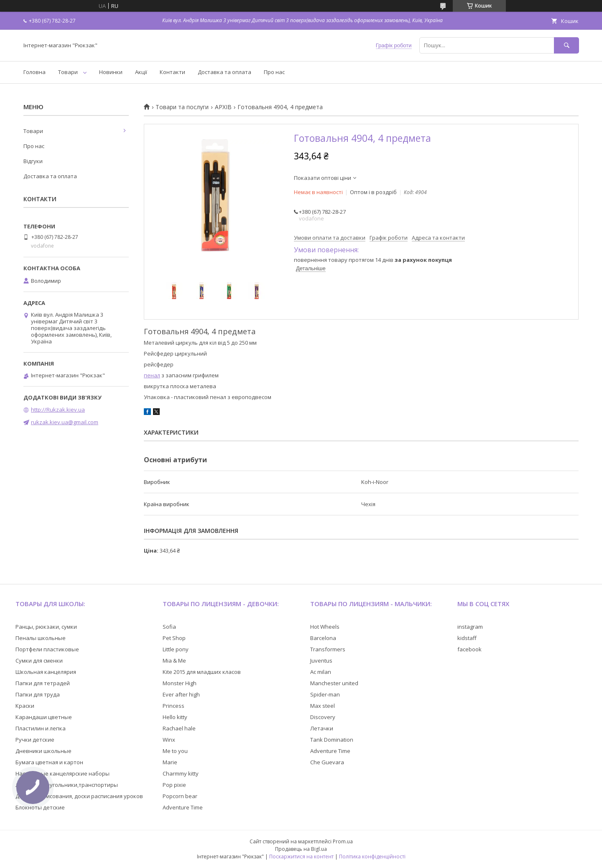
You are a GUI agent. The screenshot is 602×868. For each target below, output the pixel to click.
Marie (170, 762)
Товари (68, 72)
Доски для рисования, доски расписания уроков (79, 796)
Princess (173, 706)
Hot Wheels (325, 627)
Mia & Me (174, 661)
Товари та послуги (182, 107)
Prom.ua (343, 841)
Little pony (176, 649)
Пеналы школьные (41, 638)
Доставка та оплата (224, 72)
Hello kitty (175, 717)
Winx (169, 740)
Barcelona (323, 638)
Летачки (322, 728)
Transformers (328, 649)
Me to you (175, 751)
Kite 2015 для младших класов (202, 672)
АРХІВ (223, 107)
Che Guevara (327, 762)
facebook (469, 649)
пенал (152, 375)
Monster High (180, 683)
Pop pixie (174, 785)
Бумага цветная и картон (49, 762)
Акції (141, 72)
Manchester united (334, 683)
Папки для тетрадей (43, 683)
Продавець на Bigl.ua (301, 849)
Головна (34, 72)
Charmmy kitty (181, 773)
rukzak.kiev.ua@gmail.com (65, 422)
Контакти (172, 72)
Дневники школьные (43, 751)
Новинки (111, 72)
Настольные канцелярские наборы (62, 773)
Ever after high (181, 694)
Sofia (169, 627)
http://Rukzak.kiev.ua (58, 410)
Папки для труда (38, 694)
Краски (25, 706)
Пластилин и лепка (41, 728)
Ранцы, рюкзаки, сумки (46, 627)
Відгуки (33, 161)
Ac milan (321, 672)
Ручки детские (35, 740)
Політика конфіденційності (372, 856)
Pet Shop (174, 638)
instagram (470, 627)
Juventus (321, 661)
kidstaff (467, 638)
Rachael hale (179, 728)
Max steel (323, 706)
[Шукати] (566, 45)
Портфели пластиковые (47, 649)
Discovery (323, 717)
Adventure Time (183, 807)
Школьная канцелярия (46, 672)
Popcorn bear (180, 796)
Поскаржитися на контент (301, 856)
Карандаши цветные (44, 717)
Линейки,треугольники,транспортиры (67, 785)
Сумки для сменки (39, 661)
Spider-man (325, 694)
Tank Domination (332, 740)
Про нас (274, 72)
